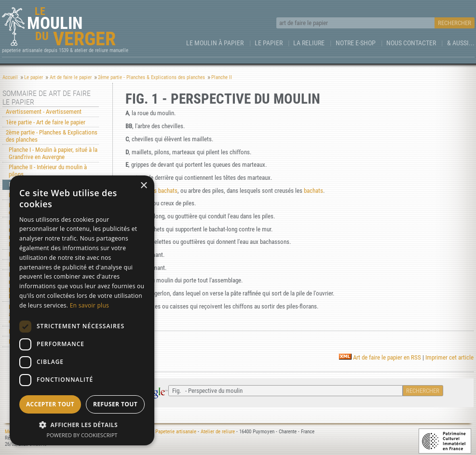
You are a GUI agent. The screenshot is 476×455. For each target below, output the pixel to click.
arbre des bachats (156, 191)
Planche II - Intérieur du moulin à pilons (48, 171)
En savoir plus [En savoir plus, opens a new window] (89, 305)
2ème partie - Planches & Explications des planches (52, 136)
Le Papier (269, 43)
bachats (313, 191)
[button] (82, 424)
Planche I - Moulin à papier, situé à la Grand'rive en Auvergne (53, 153)
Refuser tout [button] (115, 404)
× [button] (143, 186)
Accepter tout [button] (50, 404)
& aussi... (461, 43)
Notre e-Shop (356, 43)
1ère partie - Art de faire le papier (46, 122)
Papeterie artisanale (176, 432)
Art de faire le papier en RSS (380, 357)
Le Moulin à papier (215, 43)
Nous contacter (411, 43)
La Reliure (309, 43)
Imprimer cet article (449, 357)
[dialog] (82, 310)
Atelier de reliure (218, 432)
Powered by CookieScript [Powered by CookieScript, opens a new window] (82, 435)
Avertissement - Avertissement (44, 112)
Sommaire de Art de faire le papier (47, 98)
